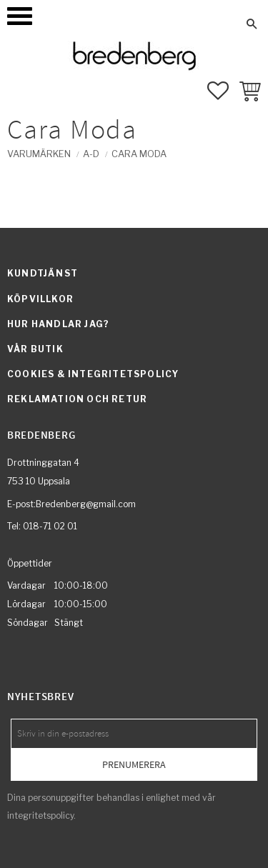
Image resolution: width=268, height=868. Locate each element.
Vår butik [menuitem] (35, 349)
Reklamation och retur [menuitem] (77, 399)
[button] (20, 16)
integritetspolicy (40, 815)
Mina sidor (98, 24)
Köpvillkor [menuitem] (40, 299)
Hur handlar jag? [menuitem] (58, 324)
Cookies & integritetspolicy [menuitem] (93, 374)
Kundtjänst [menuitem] (43, 273)
